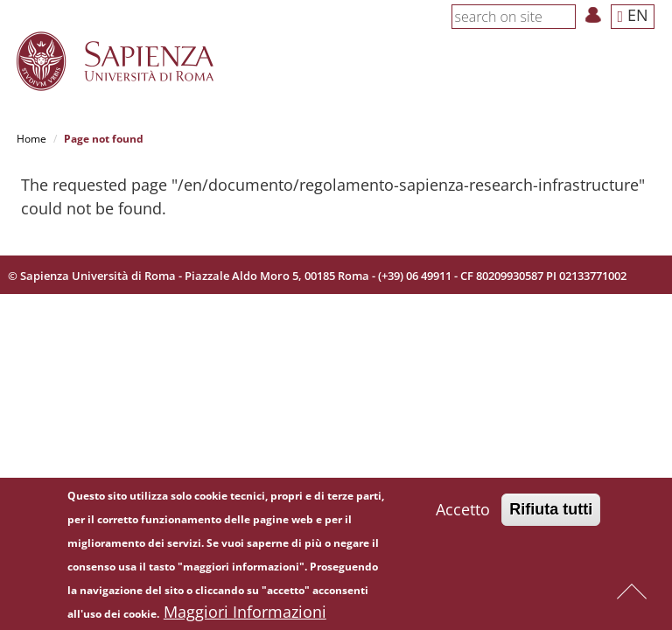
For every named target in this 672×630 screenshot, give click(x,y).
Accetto (463, 509)
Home (31, 139)
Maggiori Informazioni (245, 612)
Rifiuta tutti (551, 509)
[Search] (566, 16)
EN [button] (633, 15)
